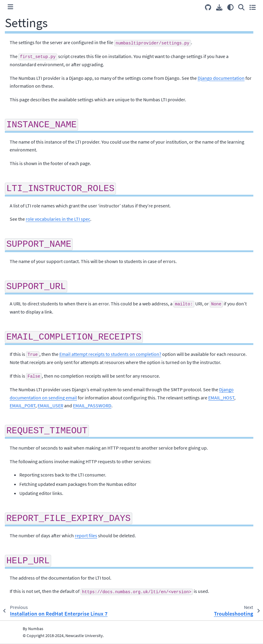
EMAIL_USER (50, 405)
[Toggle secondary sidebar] (253, 7)
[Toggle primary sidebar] (10, 7)
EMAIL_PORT (23, 405)
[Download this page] (219, 7)
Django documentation (221, 78)
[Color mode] (230, 7)
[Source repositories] (208, 7)
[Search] (241, 7)
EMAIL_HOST (221, 398)
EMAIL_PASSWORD (92, 405)
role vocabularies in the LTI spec (58, 219)
